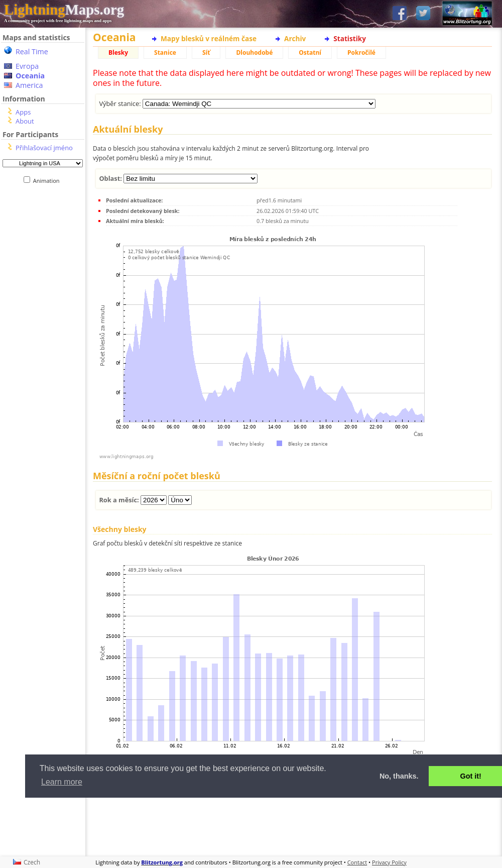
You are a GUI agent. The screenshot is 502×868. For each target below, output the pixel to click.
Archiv (295, 38)
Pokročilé (361, 52)
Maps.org (64, 10)
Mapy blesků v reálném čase (209, 38)
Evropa (27, 66)
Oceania (30, 76)
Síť (206, 52)
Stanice (165, 52)
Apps (23, 112)
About (25, 121)
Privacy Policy (389, 862)
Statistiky (350, 38)
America (29, 85)
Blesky (118, 52)
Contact (357, 862)
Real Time (32, 51)
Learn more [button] (62, 782)
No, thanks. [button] (399, 776)
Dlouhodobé (254, 52)
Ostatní (310, 52)
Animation (48, 181)
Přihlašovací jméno (44, 148)
